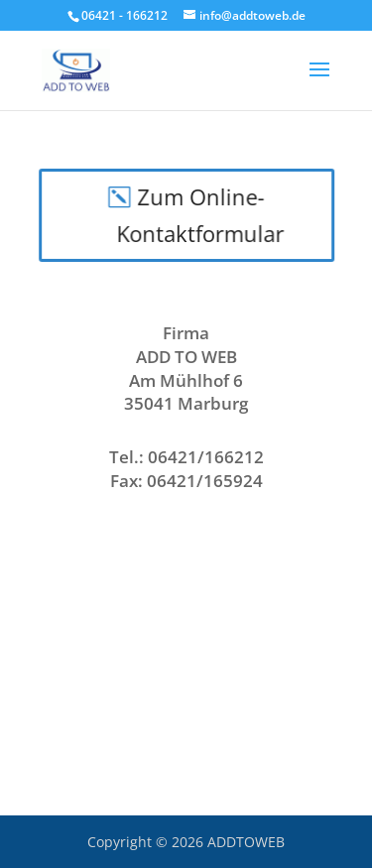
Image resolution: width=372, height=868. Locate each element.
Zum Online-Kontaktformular (200, 215)
